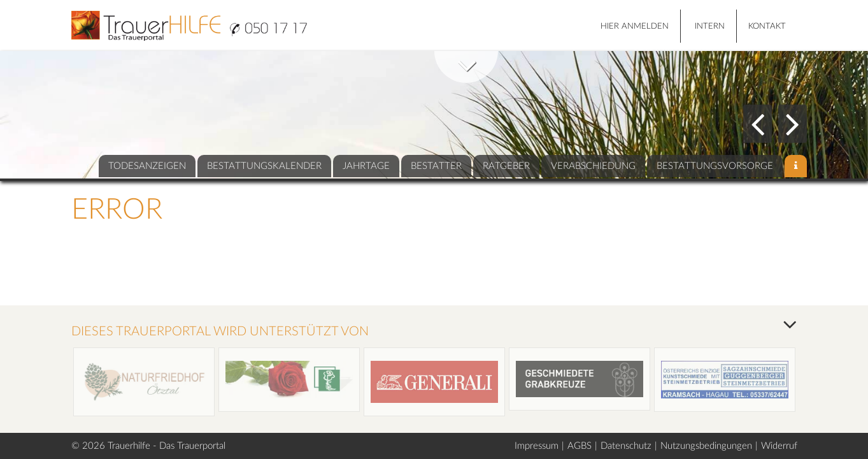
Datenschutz (626, 446)
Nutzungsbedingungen (706, 446)
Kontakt (767, 26)
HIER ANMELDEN (635, 26)
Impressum (537, 446)
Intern (710, 26)
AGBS (580, 446)
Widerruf (779, 446)
